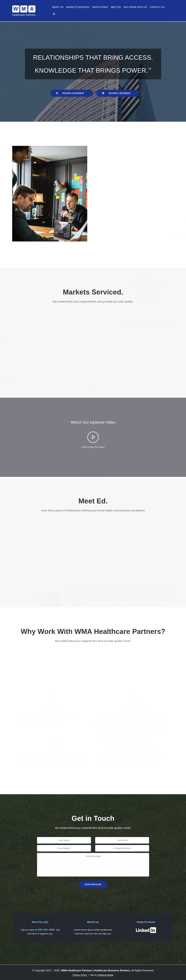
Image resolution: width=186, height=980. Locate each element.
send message (93, 884)
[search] (54, 14)
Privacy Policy (80, 975)
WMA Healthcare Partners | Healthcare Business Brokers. (96, 970)
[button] (72, 93)
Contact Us (157, 7)
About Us (58, 7)
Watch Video (100, 7)
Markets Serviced (78, 7)
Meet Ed (116, 7)
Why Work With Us (135, 7)
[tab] (93, 440)
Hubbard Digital (105, 975)
